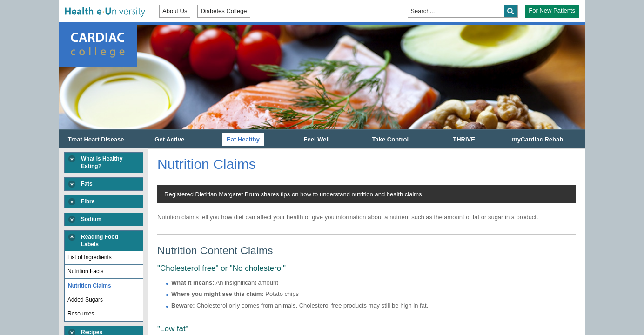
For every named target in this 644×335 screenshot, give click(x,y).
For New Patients (552, 10)
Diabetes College (224, 11)
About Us (175, 11)
